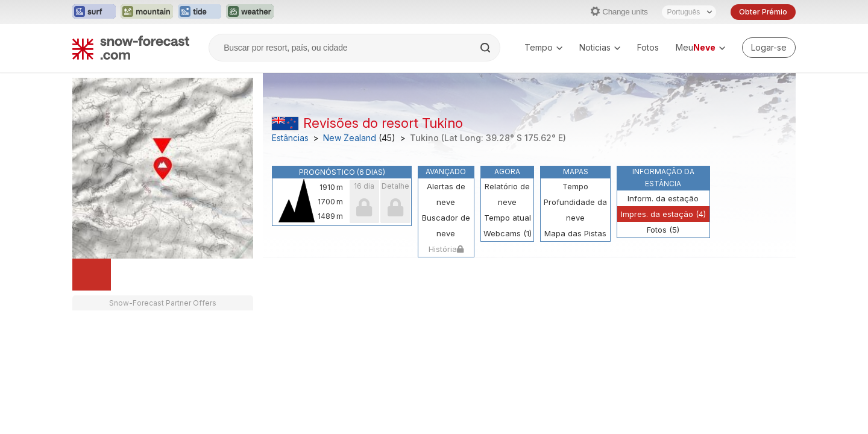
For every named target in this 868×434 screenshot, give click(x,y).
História (446, 249)
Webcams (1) (508, 233)
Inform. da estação (663, 198)
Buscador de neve (446, 225)
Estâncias (290, 138)
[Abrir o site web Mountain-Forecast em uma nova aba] (147, 12)
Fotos (648, 47)
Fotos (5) (663, 230)
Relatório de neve (507, 194)
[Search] (486, 48)
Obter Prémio (763, 12)
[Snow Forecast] (131, 48)
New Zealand (350, 138)
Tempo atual (508, 218)
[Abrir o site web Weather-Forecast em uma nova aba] (250, 12)
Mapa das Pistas (575, 233)
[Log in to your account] (769, 48)
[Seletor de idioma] (689, 12)
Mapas (576, 171)
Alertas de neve (446, 194)
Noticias (600, 47)
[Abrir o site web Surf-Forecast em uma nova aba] (94, 12)
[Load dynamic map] (92, 275)
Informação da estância (663, 178)
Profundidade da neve (575, 210)
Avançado (446, 171)
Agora (507, 171)
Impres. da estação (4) (663, 214)
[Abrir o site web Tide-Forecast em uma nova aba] (200, 12)
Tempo (543, 47)
